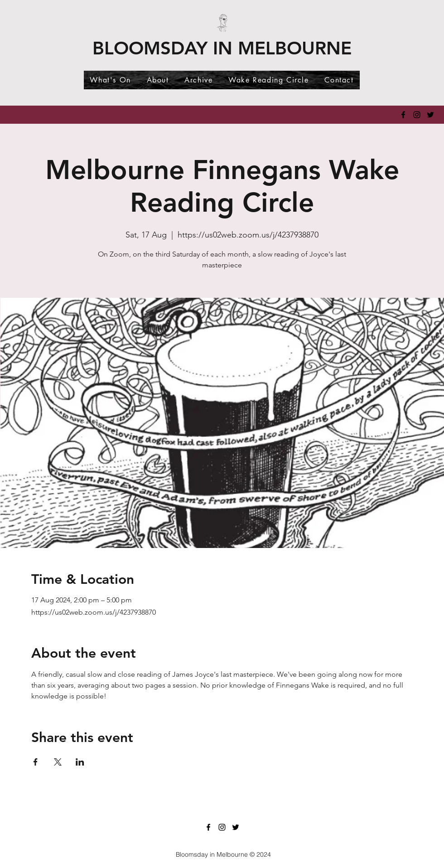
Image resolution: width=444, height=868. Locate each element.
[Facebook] (403, 115)
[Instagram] (417, 115)
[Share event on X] (58, 762)
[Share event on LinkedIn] (80, 762)
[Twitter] (430, 115)
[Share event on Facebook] (36, 762)
